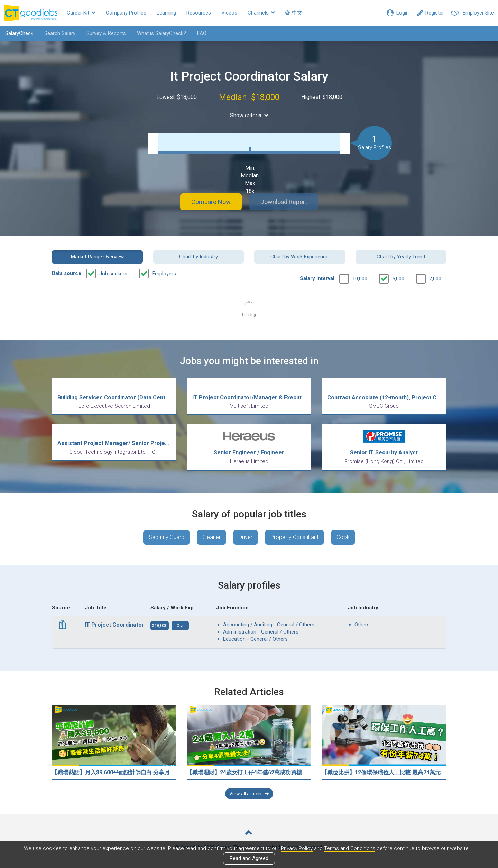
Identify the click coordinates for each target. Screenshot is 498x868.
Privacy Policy (297, 848)
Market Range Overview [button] (97, 257)
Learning (166, 13)
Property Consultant (294, 537)
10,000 (360, 279)
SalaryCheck (19, 33)
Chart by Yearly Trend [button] (401, 257)
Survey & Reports (106, 33)
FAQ (202, 33)
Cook (343, 537)
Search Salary (60, 33)
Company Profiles (126, 13)
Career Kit (81, 13)
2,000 (435, 279)
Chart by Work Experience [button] (299, 257)
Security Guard (167, 537)
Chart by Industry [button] (199, 257)
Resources (199, 13)
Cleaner (211, 537)
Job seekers (113, 274)
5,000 (398, 279)
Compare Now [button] (211, 202)
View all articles (249, 794)
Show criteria (249, 115)
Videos (229, 13)
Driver (246, 537)
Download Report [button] (284, 202)
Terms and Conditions (350, 848)
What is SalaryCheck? (162, 33)
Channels (261, 13)
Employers (164, 274)
